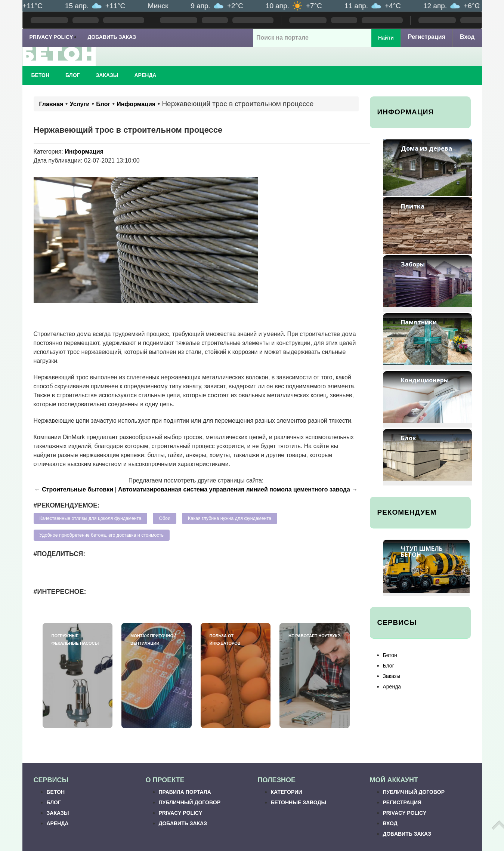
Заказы (107, 75)
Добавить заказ (112, 37)
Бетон (41, 75)
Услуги (80, 104)
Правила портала (185, 792)
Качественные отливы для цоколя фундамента (91, 518)
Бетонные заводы (299, 802)
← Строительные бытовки (74, 489)
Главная (51, 104)
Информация (136, 104)
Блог (72, 75)
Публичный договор (190, 802)
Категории (287, 792)
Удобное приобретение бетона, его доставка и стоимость (102, 535)
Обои (165, 518)
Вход (467, 37)
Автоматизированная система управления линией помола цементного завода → (238, 489)
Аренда (146, 75)
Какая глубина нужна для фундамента (230, 518)
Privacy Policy (51, 37)
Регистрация (427, 37)
